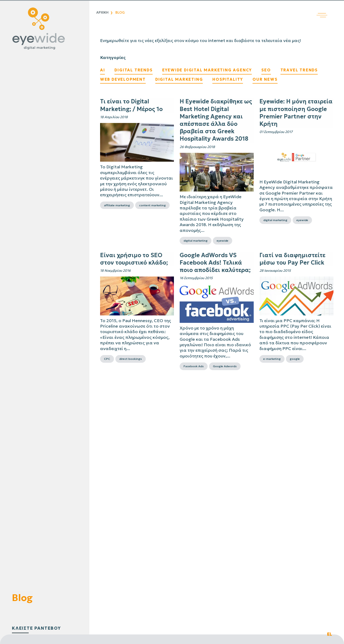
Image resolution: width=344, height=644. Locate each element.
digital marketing (196, 241)
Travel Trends (299, 70)
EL (330, 634)
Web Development (123, 79)
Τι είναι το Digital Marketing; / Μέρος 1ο (131, 105)
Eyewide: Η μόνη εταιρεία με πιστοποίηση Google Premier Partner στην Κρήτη (296, 113)
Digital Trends (133, 70)
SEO (266, 70)
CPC (107, 359)
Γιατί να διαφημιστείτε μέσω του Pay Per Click (292, 259)
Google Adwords (225, 366)
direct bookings (131, 359)
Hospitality (228, 79)
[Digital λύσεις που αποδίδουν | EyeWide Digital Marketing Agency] (43, 29)
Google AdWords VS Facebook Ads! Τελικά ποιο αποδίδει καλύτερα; (215, 263)
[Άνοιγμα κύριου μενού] (330, 9)
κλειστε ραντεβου (36, 628)
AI (103, 70)
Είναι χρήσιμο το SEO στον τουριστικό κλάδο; (134, 259)
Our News (265, 79)
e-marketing (272, 359)
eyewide (223, 241)
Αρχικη (102, 12)
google (295, 359)
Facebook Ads (194, 366)
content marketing (152, 205)
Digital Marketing (179, 79)
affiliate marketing (117, 205)
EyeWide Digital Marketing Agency (207, 70)
